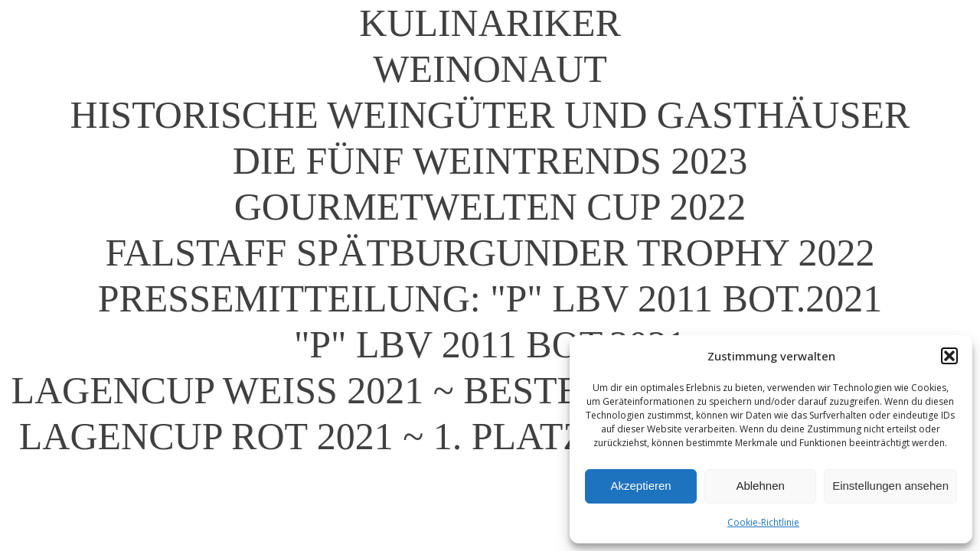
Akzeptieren (640, 486)
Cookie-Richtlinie (763, 522)
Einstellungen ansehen (890, 486)
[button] (949, 356)
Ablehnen (760, 486)
